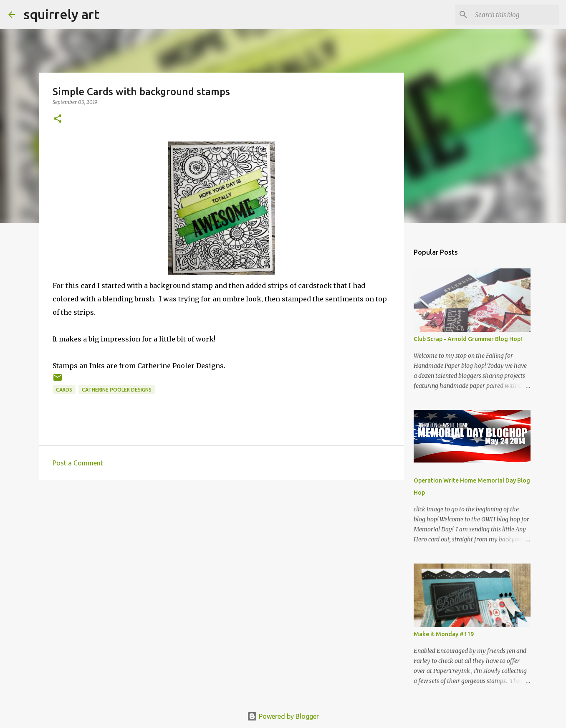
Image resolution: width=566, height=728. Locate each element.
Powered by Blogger (283, 716)
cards (64, 390)
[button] (58, 119)
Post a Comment (78, 463)
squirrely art (61, 14)
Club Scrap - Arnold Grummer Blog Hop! (468, 339)
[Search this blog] (515, 15)
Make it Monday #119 (444, 634)
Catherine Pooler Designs (117, 390)
